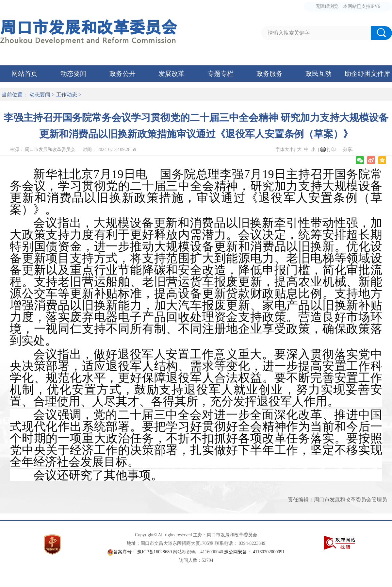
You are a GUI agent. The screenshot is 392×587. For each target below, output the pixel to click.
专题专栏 (220, 74)
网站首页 (24, 74)
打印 (331, 150)
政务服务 (269, 74)
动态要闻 (73, 74)
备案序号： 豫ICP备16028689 (143, 552)
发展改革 (171, 74)
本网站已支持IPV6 (362, 6)
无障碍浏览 (327, 6)
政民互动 (318, 74)
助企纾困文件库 (367, 74)
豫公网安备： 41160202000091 (254, 552)
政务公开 (122, 74)
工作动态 (67, 95)
